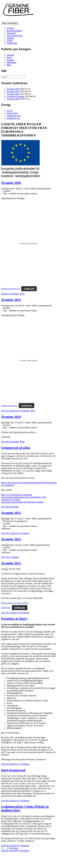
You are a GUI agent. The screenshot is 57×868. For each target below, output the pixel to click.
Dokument (11, 33)
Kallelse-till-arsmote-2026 (11, 289)
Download (29, 289)
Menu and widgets (10, 23)
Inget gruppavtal (13, 770)
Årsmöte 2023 (13, 99)
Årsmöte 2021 (11, 563)
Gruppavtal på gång (16, 96)
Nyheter (10, 28)
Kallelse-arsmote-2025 (9, 406)
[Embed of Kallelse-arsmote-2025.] (28, 360)
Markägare (12, 62)
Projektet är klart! (14, 619)
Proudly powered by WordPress (15, 851)
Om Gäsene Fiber (15, 36)
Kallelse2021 (6, 608)
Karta (9, 57)
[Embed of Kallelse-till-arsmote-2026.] (28, 243)
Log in (10, 111)
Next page (13, 848)
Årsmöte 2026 (13, 89)
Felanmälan (12, 43)
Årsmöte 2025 (13, 91)
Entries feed (12, 113)
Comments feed (14, 116)
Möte (9, 65)
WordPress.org (13, 118)
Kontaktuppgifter (14, 31)
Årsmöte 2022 (11, 539)
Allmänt (10, 55)
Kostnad (10, 60)
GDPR (10, 41)
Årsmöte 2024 (13, 94)
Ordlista (10, 38)
